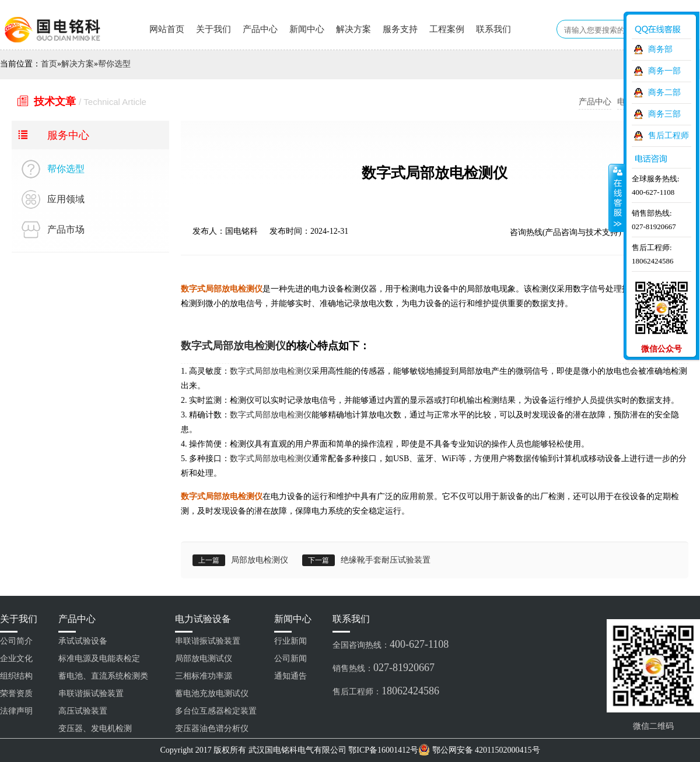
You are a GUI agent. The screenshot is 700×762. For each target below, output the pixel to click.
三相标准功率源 (204, 676)
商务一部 (664, 71)
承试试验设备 (83, 641)
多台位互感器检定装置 (216, 711)
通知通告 (290, 676)
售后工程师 (668, 136)
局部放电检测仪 (260, 560)
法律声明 (16, 711)
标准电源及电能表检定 (99, 659)
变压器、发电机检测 (95, 728)
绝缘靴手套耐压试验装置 (386, 560)
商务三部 (664, 114)
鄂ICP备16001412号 (383, 750)
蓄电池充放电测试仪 (212, 693)
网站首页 (167, 29)
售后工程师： (386, 691)
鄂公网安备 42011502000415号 (486, 750)
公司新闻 (290, 659)
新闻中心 (307, 29)
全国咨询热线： (391, 644)
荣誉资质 (16, 693)
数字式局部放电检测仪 (233, 346)
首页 (49, 64)
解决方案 (353, 29)
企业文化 (16, 659)
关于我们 (213, 29)
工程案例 (447, 29)
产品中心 (260, 29)
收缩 (617, 198)
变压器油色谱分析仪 (212, 728)
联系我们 (494, 29)
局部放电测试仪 (204, 659)
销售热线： (384, 668)
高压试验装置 (83, 711)
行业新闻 (290, 641)
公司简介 (16, 641)
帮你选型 (114, 64)
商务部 (660, 49)
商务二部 (664, 92)
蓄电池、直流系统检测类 (103, 676)
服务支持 (400, 29)
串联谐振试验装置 (91, 693)
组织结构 (16, 676)
